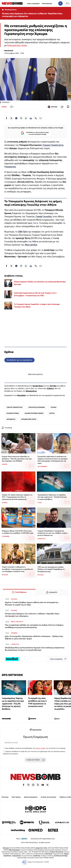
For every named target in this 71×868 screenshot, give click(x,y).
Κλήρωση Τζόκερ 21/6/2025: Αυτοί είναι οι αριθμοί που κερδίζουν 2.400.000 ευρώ (18, 532)
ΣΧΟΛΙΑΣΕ (52, 107)
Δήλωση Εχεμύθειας (31, 797)
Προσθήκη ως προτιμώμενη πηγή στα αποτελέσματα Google (35, 133)
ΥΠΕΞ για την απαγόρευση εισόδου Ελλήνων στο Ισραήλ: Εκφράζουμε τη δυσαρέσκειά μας (51, 569)
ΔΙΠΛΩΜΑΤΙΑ (11, 419)
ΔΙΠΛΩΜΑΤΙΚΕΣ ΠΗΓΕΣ (29, 419)
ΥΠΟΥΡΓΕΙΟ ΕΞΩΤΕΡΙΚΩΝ (36, 407)
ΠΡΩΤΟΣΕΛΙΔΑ (47, 4)
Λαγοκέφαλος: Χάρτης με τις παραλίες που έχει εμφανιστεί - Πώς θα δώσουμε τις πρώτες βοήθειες (52, 497)
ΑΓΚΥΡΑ (52, 413)
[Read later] (68, 107)
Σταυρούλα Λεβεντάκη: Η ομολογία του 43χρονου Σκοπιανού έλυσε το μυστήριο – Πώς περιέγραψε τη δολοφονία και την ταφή (53, 460)
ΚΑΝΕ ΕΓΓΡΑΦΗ (35, 760)
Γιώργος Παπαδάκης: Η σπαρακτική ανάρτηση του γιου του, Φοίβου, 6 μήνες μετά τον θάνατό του (52, 533)
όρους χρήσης (41, 748)
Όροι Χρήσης (16, 797)
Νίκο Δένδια (31, 245)
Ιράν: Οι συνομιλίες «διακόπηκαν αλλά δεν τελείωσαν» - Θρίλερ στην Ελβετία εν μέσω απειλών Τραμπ (34, 637)
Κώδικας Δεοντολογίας (49, 797)
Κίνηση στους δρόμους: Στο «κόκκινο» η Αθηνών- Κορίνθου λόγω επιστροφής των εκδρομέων (32, 15)
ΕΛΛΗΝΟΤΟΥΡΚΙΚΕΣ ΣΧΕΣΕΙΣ (34, 413)
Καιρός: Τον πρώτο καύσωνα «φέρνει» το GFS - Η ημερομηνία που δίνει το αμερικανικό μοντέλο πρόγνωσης (17, 497)
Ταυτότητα (5, 797)
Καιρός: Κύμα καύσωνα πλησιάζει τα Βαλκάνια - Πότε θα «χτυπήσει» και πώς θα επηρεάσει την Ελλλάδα (17, 459)
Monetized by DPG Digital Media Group (43, 839)
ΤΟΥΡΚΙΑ (53, 407)
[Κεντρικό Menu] (67, 3)
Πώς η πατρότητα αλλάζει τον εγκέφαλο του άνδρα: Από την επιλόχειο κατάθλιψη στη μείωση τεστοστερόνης (34, 626)
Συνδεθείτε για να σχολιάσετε (19, 360)
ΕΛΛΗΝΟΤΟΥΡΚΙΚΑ (13, 413)
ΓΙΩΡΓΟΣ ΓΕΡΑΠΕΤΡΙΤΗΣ (14, 407)
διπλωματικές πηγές (17, 45)
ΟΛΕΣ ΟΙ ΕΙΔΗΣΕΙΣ (33, 4)
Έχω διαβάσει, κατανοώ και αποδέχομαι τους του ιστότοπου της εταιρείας (35, 748)
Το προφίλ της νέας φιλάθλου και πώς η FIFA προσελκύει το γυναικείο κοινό (37, 702)
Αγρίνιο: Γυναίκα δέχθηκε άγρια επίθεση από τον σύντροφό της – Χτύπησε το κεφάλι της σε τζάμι (32, 604)
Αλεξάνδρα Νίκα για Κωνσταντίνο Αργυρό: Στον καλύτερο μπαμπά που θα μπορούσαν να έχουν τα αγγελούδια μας (35, 649)
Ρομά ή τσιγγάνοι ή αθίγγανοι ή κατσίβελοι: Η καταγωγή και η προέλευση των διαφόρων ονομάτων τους (17, 569)
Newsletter (22, 395)
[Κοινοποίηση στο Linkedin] (31, 118)
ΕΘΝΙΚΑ (4, 107)
